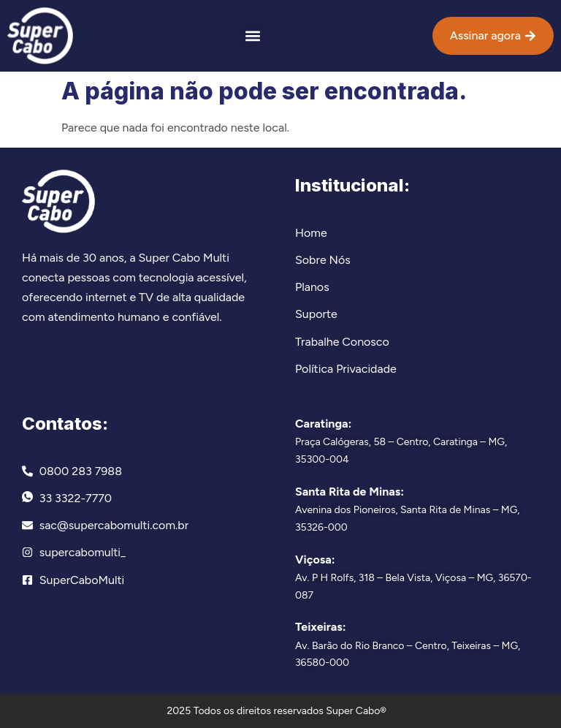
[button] (252, 36)
